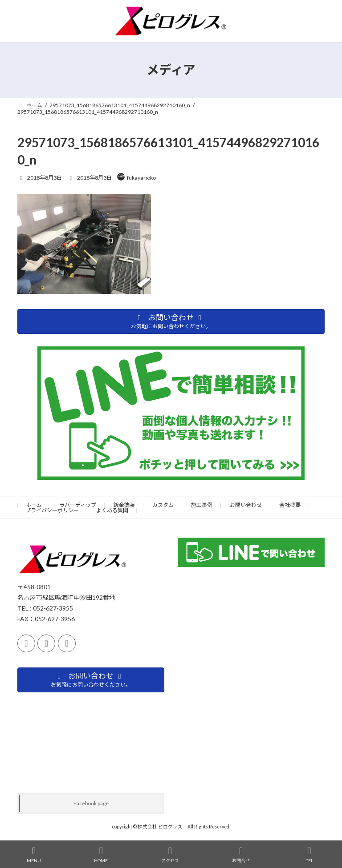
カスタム (163, 505)
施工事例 (202, 505)
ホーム (34, 505)
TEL (309, 855)
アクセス (170, 855)
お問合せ (241, 855)
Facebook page (91, 803)
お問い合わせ (246, 505)
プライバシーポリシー (52, 510)
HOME (101, 855)
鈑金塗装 (124, 505)
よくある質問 (112, 510)
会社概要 (290, 505)
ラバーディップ (78, 505)
